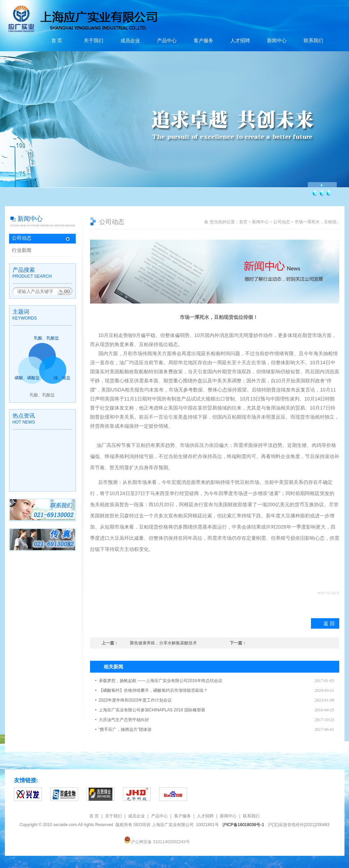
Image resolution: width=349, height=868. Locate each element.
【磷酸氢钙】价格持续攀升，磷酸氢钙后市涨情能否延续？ (153, 690)
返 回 (329, 623)
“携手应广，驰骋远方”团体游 (125, 729)
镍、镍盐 (62, 378)
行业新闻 (22, 250)
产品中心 (167, 41)
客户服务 (203, 41)
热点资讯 (24, 416)
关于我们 (94, 41)
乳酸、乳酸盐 (46, 338)
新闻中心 (277, 41)
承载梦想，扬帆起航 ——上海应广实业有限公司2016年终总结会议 (161, 681)
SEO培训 (142, 825)
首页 (243, 222)
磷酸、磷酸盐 (27, 378)
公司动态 (22, 238)
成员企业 (130, 41)
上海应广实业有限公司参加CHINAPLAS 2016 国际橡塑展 (152, 710)
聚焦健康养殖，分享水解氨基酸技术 (163, 643)
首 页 (57, 41)
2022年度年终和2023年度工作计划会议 (135, 700)
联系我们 (313, 41)
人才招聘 (240, 41)
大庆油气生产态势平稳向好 (124, 720)
